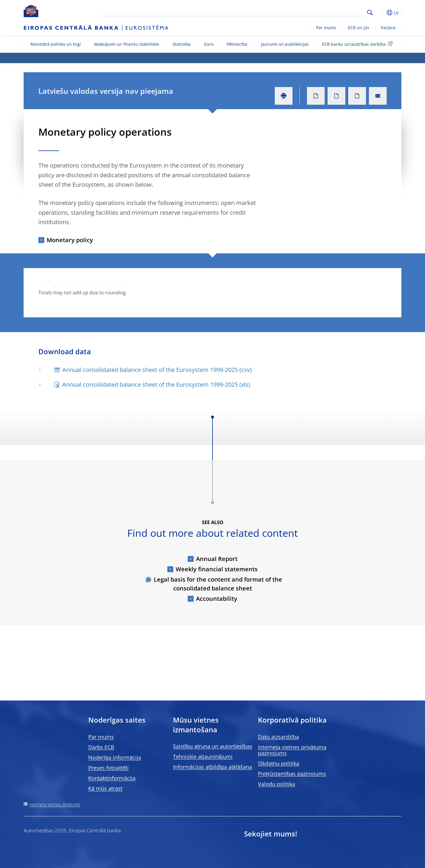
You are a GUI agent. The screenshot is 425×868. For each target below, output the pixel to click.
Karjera (388, 28)
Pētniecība (237, 44)
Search (370, 13)
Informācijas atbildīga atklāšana (212, 767)
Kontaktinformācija (112, 778)
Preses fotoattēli (108, 768)
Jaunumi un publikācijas (285, 44)
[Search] (336, 12)
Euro (209, 44)
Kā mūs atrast (105, 788)
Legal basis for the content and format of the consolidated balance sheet (218, 584)
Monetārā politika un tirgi (56, 44)
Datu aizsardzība (278, 737)
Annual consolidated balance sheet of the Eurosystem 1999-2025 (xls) (156, 384)
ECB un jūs (359, 28)
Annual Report (217, 559)
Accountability (217, 599)
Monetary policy (70, 240)
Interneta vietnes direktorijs (55, 804)
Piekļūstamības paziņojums (292, 774)
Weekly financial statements (217, 569)
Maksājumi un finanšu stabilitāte (127, 44)
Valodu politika (277, 784)
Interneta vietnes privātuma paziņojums (292, 750)
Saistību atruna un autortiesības (213, 746)
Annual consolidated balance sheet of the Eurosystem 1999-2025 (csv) (157, 370)
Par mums (326, 28)
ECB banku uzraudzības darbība (358, 44)
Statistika (182, 44)
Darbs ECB (101, 747)
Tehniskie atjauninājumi (203, 757)
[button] (381, 13)
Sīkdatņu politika (279, 763)
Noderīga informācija (115, 757)
